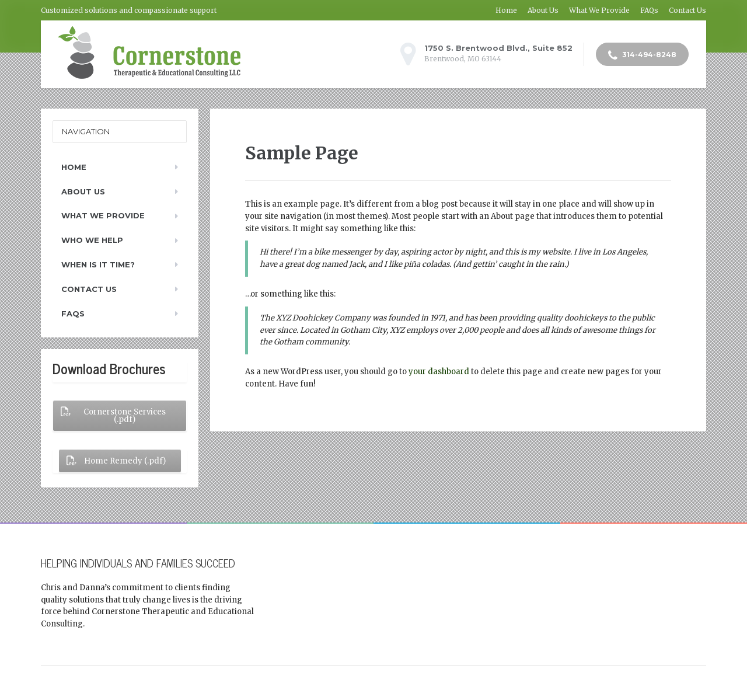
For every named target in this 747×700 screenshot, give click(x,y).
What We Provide (599, 10)
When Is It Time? (98, 264)
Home (506, 10)
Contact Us (687, 10)
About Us (543, 10)
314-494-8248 (642, 55)
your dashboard (439, 372)
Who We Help (92, 240)
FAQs (649, 10)
